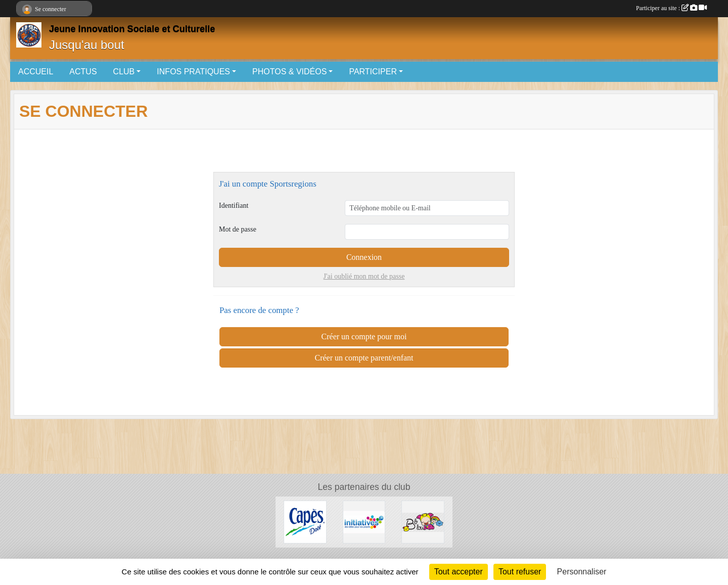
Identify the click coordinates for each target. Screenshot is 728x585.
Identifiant (234, 206)
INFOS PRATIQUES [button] (193, 72)
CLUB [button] (124, 72)
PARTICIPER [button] (373, 72)
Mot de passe (238, 229)
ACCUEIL (36, 72)
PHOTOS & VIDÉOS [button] (289, 72)
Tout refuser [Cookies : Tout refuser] (520, 572)
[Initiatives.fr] (364, 522)
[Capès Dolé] (305, 522)
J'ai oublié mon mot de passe (364, 276)
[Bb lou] (423, 522)
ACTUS (83, 72)
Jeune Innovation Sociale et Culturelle (132, 29)
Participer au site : (671, 8)
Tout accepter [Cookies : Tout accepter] (459, 572)
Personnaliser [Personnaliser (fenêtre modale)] (582, 572)
